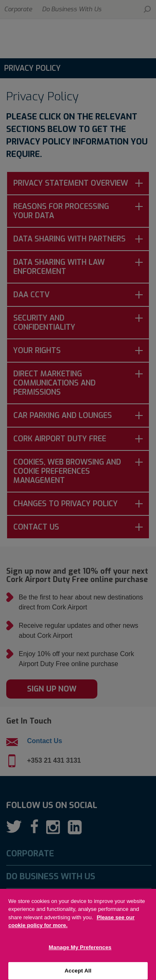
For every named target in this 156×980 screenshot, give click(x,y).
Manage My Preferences (80, 952)
